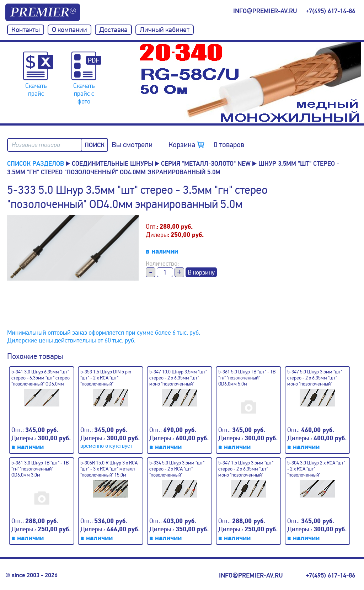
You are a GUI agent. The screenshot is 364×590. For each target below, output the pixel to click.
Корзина (206, 145)
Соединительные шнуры (113, 164)
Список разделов (36, 164)
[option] (250, 83)
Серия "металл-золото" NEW (206, 164)
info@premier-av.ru (265, 11)
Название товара (36, 145)
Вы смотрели (132, 145)
